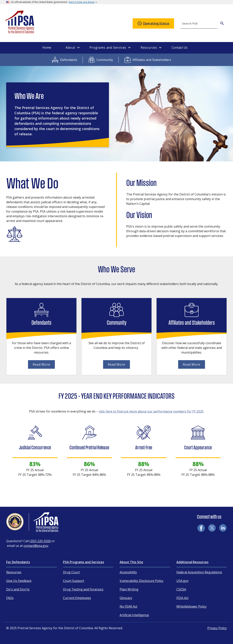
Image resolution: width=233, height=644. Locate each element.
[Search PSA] (222, 23)
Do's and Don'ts (18, 589)
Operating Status (153, 24)
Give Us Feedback (19, 581)
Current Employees (77, 598)
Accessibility (128, 572)
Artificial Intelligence (134, 615)
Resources (14, 572)
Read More (41, 364)
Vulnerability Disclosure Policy (141, 581)
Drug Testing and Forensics (83, 589)
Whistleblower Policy (191, 606)
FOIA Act (182, 598)
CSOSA (181, 589)
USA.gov (182, 581)
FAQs (10, 598)
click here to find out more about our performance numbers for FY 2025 (151, 411)
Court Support (74, 581)
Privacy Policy (217, 628)
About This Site (131, 562)
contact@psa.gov (36, 546)
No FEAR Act (128, 606)
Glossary (126, 598)
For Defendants (18, 562)
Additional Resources (192, 562)
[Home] (20, 32)
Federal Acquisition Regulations (199, 572)
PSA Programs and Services (84, 562)
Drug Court (71, 572)
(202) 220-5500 (40, 541)
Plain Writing (129, 589)
